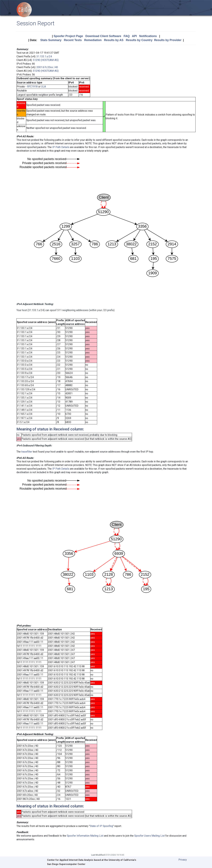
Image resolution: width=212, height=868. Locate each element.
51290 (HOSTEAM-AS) (46, 60)
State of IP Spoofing (101, 826)
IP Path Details (61, 147)
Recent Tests (73, 40)
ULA (43, 87)
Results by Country (139, 40)
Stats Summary (51, 40)
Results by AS (114, 40)
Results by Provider (168, 40)
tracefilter (27, 452)
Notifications (148, 36)
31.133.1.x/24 (44, 56)
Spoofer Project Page (68, 36)
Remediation (93, 40)
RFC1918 (32, 87)
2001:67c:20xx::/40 (47, 67)
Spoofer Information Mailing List (85, 836)
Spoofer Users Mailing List (149, 836)
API (134, 36)
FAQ (127, 36)
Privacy (183, 860)
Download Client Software (103, 36)
